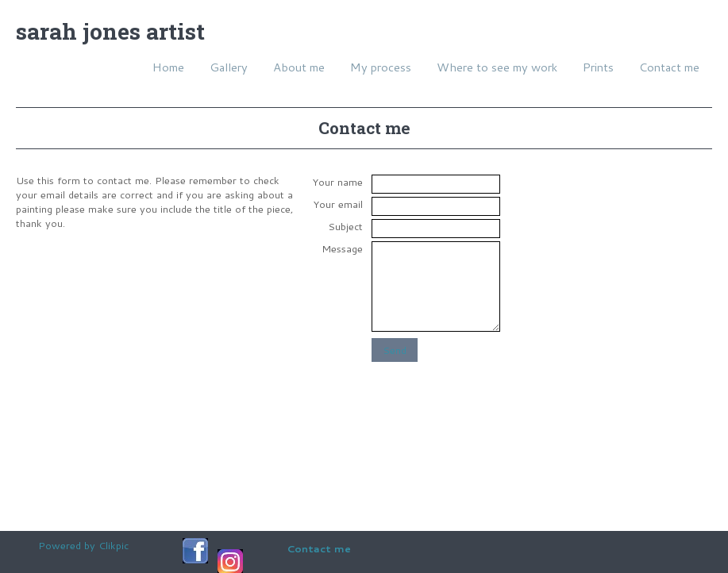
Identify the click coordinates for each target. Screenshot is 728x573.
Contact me (669, 67)
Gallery (229, 67)
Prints (598, 67)
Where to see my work (497, 67)
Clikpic (114, 545)
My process (381, 67)
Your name (337, 182)
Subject (345, 226)
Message (342, 248)
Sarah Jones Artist (110, 31)
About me (299, 67)
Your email (338, 204)
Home (168, 67)
